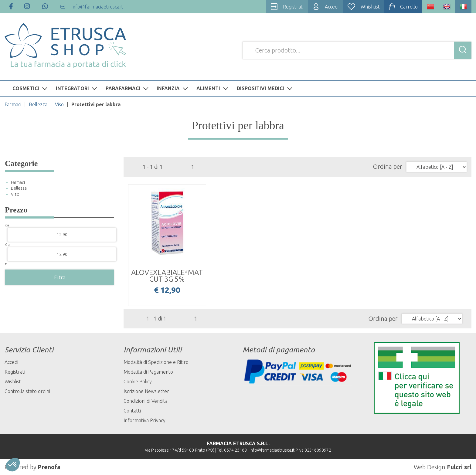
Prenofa (49, 467)
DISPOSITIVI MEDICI (265, 88)
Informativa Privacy (144, 420)
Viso (59, 104)
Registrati (15, 372)
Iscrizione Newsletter (146, 391)
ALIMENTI (213, 88)
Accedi (11, 362)
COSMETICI (31, 88)
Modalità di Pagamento (148, 372)
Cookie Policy (138, 382)
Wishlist (13, 382)
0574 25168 (235, 450)
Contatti (132, 411)
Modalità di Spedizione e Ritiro (156, 362)
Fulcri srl (459, 467)
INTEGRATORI (77, 88)
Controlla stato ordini (27, 391)
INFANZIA (173, 88)
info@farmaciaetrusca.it (272, 450)
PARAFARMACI (128, 88)
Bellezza (38, 104)
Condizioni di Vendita (146, 401)
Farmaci (13, 104)
